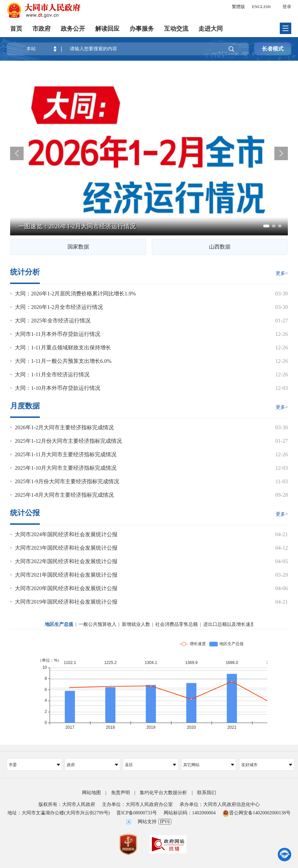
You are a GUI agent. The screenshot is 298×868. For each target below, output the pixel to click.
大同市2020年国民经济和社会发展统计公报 (66, 588)
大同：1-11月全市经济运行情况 (52, 374)
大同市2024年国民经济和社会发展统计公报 (66, 534)
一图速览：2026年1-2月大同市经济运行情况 (77, 226)
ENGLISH (261, 7)
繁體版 (238, 7)
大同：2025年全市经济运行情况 (53, 321)
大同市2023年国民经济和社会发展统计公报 (66, 548)
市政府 (42, 29)
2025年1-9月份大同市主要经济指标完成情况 (67, 481)
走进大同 (211, 29)
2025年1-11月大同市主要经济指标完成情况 (66, 454)
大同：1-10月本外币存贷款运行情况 (58, 388)
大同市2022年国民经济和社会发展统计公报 (66, 561)
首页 (16, 29)
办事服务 (142, 29)
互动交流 (176, 29)
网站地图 (91, 793)
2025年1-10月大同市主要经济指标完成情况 (66, 468)
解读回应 (107, 29)
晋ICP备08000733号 (137, 813)
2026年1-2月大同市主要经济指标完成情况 (64, 427)
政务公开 (73, 29)
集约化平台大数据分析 (163, 793)
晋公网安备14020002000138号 (256, 813)
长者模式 (273, 49)
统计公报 (25, 513)
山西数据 (220, 247)
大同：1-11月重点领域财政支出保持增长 (63, 348)
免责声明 (120, 793)
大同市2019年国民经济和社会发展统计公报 (66, 602)
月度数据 (25, 406)
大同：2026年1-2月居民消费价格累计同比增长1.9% (75, 294)
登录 (287, 7)
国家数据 (78, 247)
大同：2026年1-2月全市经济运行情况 (59, 307)
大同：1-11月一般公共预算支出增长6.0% (63, 361)
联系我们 (207, 793)
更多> (282, 273)
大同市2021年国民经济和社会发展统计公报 (66, 575)
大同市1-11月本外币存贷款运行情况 (58, 334)
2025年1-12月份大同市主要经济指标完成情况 (68, 441)
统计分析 (25, 272)
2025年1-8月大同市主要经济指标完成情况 (64, 495)
